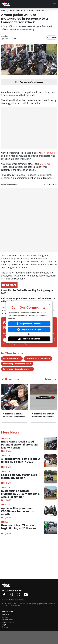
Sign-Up (5, 627)
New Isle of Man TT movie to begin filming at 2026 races (19, 527)
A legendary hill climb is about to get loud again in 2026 (21, 460)
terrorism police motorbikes (16, 364)
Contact (5, 617)
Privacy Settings (8, 622)
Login (4, 625)
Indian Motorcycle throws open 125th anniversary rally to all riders (28, 300)
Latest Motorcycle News (21, 11)
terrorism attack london (37, 359)
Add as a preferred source (29, 82)
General (40, 11)
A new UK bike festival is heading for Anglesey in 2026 (27, 292)
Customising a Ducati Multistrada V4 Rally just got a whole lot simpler (20, 494)
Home (4, 11)
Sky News (45, 164)
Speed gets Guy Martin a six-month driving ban (19, 476)
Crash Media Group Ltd (12, 600)
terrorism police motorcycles (16, 369)
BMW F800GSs (47, 153)
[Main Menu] (54, 4)
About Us (6, 615)
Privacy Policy (23, 344)
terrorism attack (11, 359)
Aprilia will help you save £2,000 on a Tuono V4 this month (18, 511)
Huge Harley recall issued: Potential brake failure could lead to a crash (19, 445)
